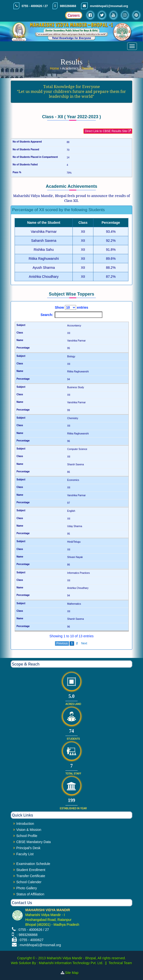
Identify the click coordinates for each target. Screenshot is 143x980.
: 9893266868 (26, 935)
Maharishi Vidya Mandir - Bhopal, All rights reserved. (86, 958)
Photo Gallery (27, 888)
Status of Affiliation (30, 894)
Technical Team (120, 963)
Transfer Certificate (31, 876)
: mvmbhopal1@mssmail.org (39, 945)
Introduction (25, 824)
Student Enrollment (31, 870)
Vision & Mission (29, 830)
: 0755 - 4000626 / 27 (33, 930)
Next (84, 643)
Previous (62, 643)
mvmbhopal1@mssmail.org (109, 6)
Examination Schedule (33, 864)
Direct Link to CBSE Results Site (108, 131)
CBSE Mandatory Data (34, 842)
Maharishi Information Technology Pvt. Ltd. (71, 963)
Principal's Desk (28, 848)
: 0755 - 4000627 (31, 940)
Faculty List (25, 854)
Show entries (71, 307)
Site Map (74, 973)
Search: (71, 315)
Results (87, 68)
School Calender (29, 882)
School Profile (27, 836)
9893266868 (68, 6)
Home (55, 68)
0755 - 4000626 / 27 (35, 6)
